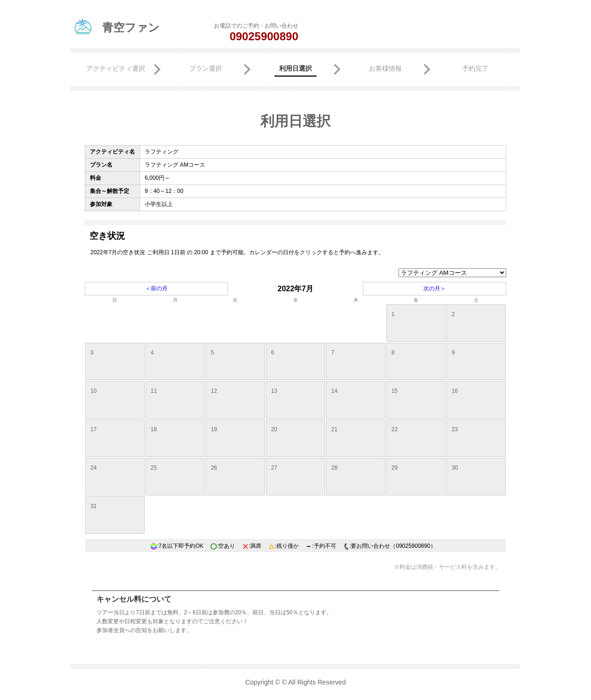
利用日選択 (295, 68)
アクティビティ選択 (116, 68)
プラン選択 (206, 68)
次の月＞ (435, 288)
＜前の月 (156, 288)
